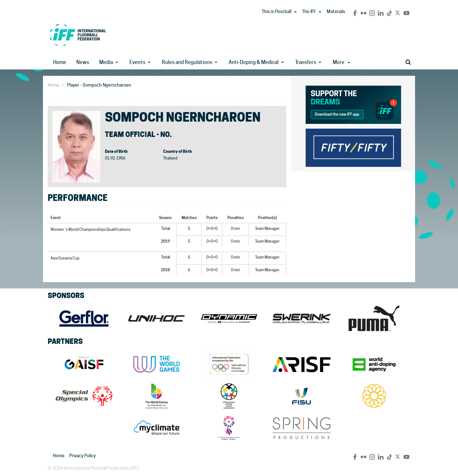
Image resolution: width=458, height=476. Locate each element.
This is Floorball (277, 11)
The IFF (309, 11)
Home (60, 62)
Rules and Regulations (187, 62)
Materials (336, 11)
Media (106, 62)
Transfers (306, 62)
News (83, 62)
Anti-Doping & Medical (254, 62)
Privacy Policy (83, 456)
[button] (295, 12)
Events (137, 62)
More (341, 62)
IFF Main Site (78, 35)
